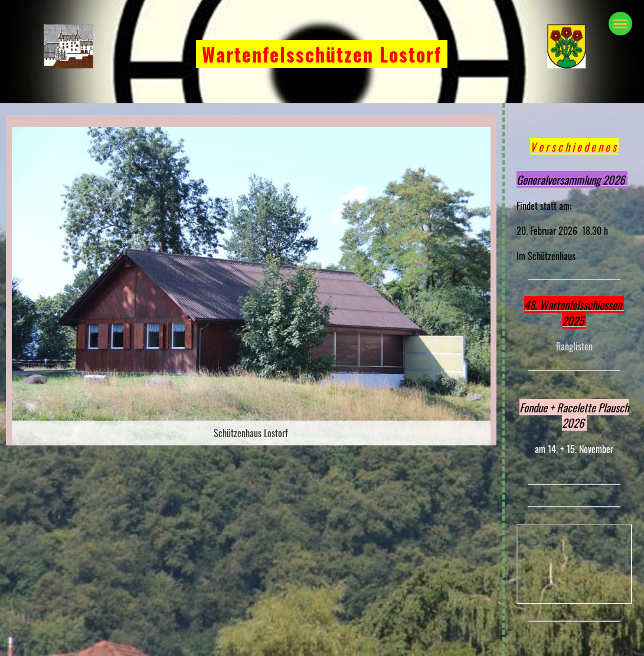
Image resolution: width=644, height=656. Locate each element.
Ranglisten (574, 346)
